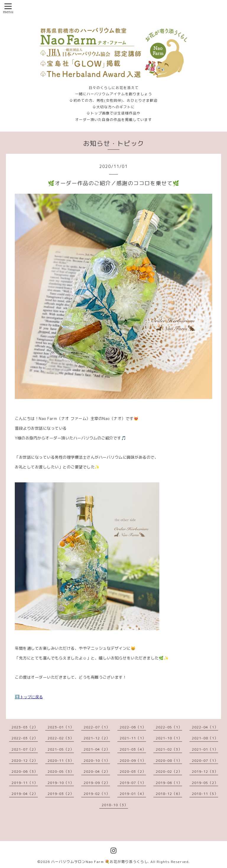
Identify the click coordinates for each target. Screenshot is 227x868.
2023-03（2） (25, 727)
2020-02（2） (169, 771)
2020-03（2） (133, 771)
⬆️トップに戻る (29, 697)
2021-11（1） (133, 738)
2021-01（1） (205, 749)
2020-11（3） (61, 760)
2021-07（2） (25, 749)
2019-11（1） (25, 783)
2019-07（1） (133, 783)
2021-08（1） (205, 738)
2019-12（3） (205, 771)
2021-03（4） (133, 749)
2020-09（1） (133, 760)
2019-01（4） (133, 794)
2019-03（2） (61, 794)
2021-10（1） (169, 738)
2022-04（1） (205, 727)
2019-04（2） (25, 794)
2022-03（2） (25, 738)
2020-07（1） (205, 760)
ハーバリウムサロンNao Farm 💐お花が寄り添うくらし (100, 862)
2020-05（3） (61, 771)
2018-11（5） (205, 794)
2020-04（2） (97, 771)
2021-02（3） (169, 749)
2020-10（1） (97, 760)
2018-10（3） (115, 805)
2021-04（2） (97, 749)
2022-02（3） (61, 738)
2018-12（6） (169, 794)
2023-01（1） (61, 727)
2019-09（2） (97, 783)
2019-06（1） (169, 783)
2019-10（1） (61, 783)
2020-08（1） (169, 760)
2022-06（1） (133, 727)
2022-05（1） (169, 727)
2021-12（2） (97, 738)
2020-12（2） (25, 760)
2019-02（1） (97, 794)
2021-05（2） (61, 749)
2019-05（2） (205, 783)
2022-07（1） (97, 727)
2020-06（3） (25, 771)
